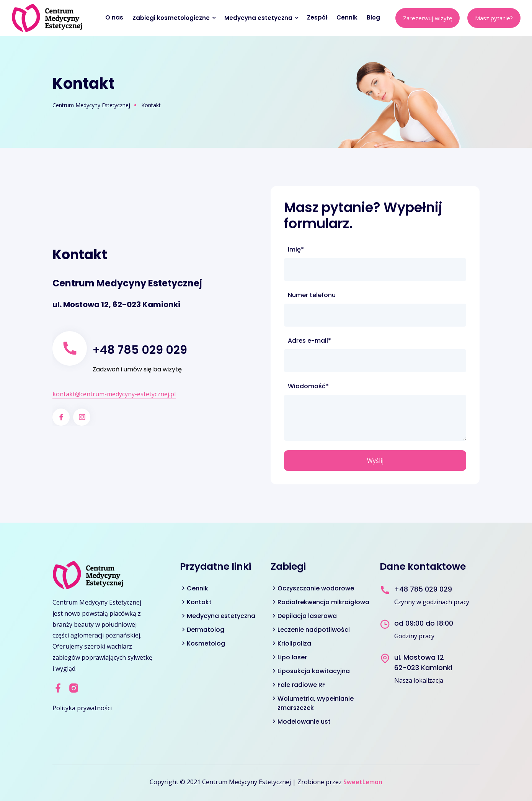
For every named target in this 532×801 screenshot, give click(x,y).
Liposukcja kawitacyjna (314, 671)
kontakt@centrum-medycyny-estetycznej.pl (114, 394)
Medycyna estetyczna (262, 18)
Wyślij (375, 461)
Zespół (318, 17)
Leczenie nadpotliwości (314, 630)
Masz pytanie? (494, 18)
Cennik (348, 17)
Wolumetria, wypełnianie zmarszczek (316, 703)
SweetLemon (363, 782)
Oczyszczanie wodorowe (316, 588)
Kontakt (199, 602)
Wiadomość (308, 386)
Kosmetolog (206, 643)
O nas (115, 17)
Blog (374, 17)
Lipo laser (292, 657)
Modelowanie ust (304, 722)
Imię (305, 250)
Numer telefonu (312, 295)
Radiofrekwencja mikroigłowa (323, 602)
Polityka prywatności (82, 708)
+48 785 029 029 (140, 350)
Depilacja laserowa (307, 616)
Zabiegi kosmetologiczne (175, 18)
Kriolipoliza (294, 643)
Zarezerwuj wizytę (428, 18)
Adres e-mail (309, 341)
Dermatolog (206, 630)
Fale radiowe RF (301, 685)
